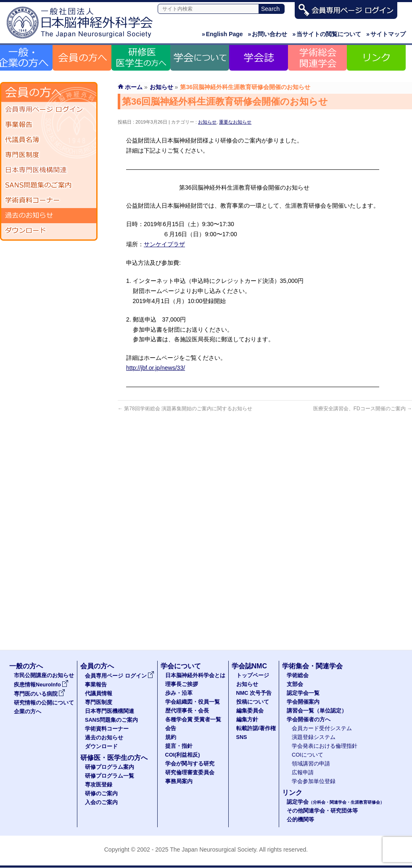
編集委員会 (250, 711)
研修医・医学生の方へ (114, 758)
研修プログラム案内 (110, 767)
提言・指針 (179, 746)
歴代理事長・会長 (187, 711)
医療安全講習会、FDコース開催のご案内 (363, 409)
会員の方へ (97, 666)
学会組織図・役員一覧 (193, 702)
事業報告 (49, 125)
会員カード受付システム (322, 728)
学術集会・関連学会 (312, 666)
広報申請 (303, 773)
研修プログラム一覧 (110, 776)
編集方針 (247, 720)
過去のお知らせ (49, 216)
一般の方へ (26, 666)
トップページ (253, 675)
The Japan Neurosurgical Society (213, 850)
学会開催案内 (303, 702)
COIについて (308, 755)
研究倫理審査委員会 (190, 773)
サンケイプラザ (164, 244)
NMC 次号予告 (254, 693)
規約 (171, 737)
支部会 (295, 684)
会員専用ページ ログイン (49, 110)
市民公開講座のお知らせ (44, 675)
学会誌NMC (249, 666)
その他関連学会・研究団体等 (322, 811)
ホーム (134, 87)
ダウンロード (49, 231)
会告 (171, 728)
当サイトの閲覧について (327, 34)
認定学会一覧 (303, 693)
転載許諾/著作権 (256, 728)
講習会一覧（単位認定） (317, 711)
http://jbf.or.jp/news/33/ (156, 368)
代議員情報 (99, 694)
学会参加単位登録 (314, 781)
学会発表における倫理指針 (325, 746)
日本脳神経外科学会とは (195, 675)
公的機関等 (300, 820)
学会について (181, 666)
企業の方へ (28, 712)
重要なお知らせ (235, 122)
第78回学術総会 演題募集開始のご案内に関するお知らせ (185, 409)
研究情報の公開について (44, 703)
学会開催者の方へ (309, 720)
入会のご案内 (101, 802)
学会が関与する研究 (190, 764)
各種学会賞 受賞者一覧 (193, 720)
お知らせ (207, 122)
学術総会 (298, 675)
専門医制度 (49, 155)
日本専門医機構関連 (49, 170)
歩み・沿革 (179, 693)
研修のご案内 (101, 794)
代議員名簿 (49, 140)
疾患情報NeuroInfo (41, 685)
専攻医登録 (99, 785)
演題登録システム (314, 737)
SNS (242, 737)
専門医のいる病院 (40, 694)
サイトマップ (386, 34)
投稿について (253, 702)
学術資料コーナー (49, 201)
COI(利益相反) (183, 755)
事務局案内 (179, 781)
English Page (222, 34)
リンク (292, 793)
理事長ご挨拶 (182, 684)
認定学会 (335, 802)
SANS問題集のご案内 (49, 185)
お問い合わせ (268, 34)
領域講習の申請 (311, 764)
